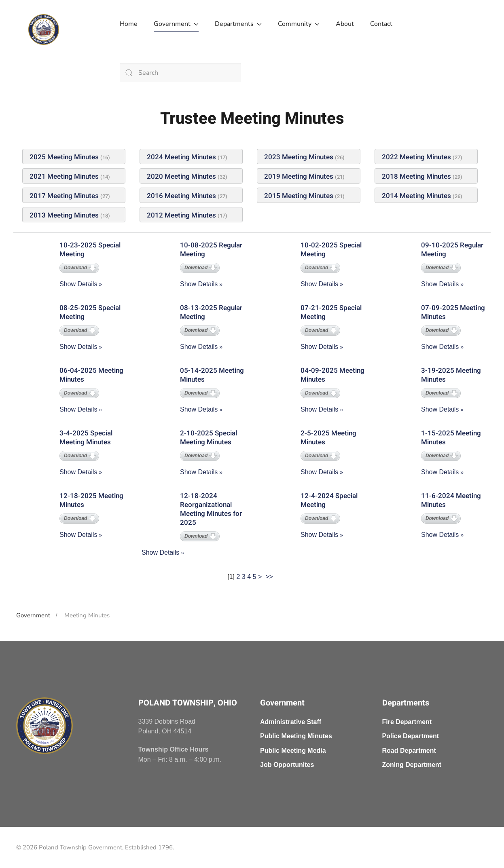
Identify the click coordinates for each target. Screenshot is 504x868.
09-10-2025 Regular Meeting (452, 250)
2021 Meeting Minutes (64, 176)
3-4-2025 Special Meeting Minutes (86, 438)
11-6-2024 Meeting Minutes (451, 500)
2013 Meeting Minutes (64, 215)
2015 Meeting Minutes (299, 196)
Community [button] (299, 24)
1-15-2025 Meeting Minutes (451, 438)
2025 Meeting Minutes (64, 157)
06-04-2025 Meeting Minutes (91, 375)
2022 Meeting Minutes (416, 157)
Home (129, 24)
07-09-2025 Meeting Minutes (453, 312)
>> (270, 577)
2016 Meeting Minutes (181, 196)
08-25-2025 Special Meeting (90, 312)
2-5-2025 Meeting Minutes (328, 438)
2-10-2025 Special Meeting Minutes (209, 438)
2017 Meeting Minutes (64, 196)
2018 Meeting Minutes (416, 176)
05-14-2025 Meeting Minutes (212, 375)
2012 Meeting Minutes (181, 215)
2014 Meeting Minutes (416, 196)
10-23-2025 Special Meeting (90, 250)
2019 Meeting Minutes (299, 176)
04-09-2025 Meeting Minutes (332, 375)
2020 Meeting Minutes (181, 176)
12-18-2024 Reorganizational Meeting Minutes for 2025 (211, 509)
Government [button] (176, 24)
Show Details (78, 284)
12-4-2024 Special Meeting (329, 500)
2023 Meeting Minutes (299, 157)
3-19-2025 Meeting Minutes (451, 375)
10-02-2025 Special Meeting (331, 250)
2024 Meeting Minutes (181, 157)
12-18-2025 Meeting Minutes (91, 500)
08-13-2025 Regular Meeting (211, 312)
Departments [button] (238, 24)
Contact (381, 24)
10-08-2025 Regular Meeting (211, 250)
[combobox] (180, 73)
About (345, 24)
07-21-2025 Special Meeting (331, 312)
